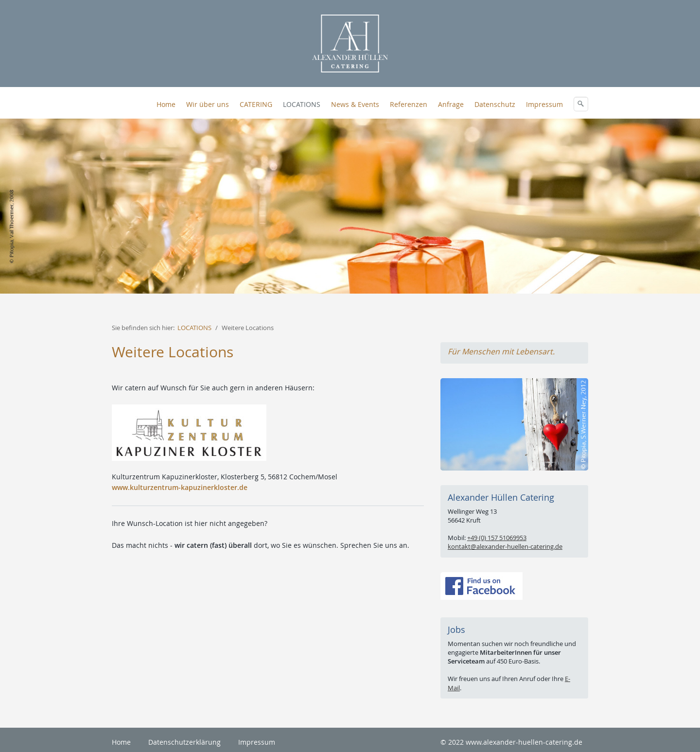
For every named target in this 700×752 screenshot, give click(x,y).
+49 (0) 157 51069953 (497, 538)
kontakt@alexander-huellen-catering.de (505, 546)
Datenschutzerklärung (184, 742)
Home (166, 104)
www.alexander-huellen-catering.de (524, 742)
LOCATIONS (302, 104)
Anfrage (451, 104)
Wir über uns (208, 104)
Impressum (544, 104)
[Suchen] (581, 104)
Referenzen (409, 104)
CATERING (256, 104)
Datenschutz (495, 104)
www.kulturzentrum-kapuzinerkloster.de (180, 487)
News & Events (355, 104)
